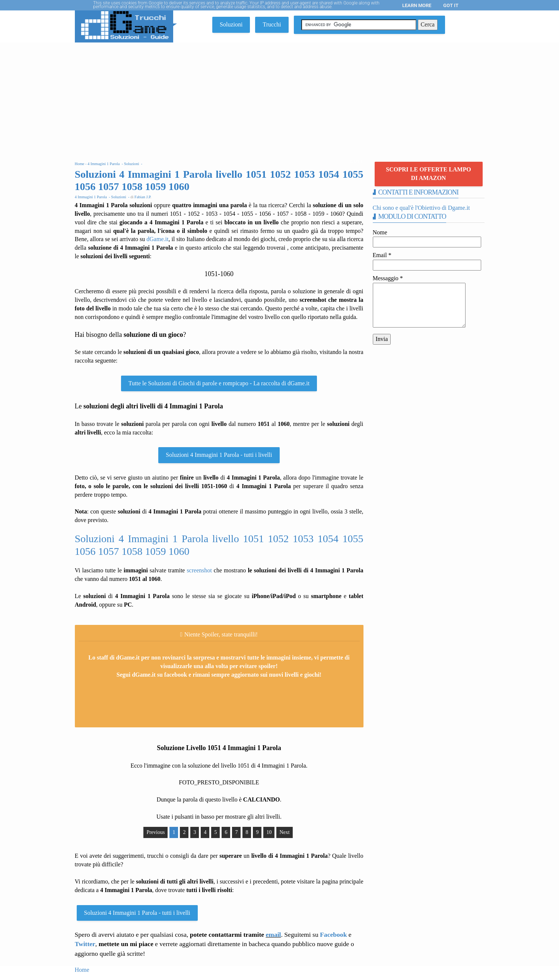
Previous (155, 832)
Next (284, 832)
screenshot (199, 570)
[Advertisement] (280, 98)
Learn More (417, 5)
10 (269, 832)
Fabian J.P (142, 197)
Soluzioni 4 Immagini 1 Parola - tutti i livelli (219, 455)
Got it (451, 5)
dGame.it (157, 239)
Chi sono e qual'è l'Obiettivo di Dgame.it (421, 208)
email (273, 935)
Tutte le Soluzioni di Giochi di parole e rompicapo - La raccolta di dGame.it (219, 383)
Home (82, 970)
